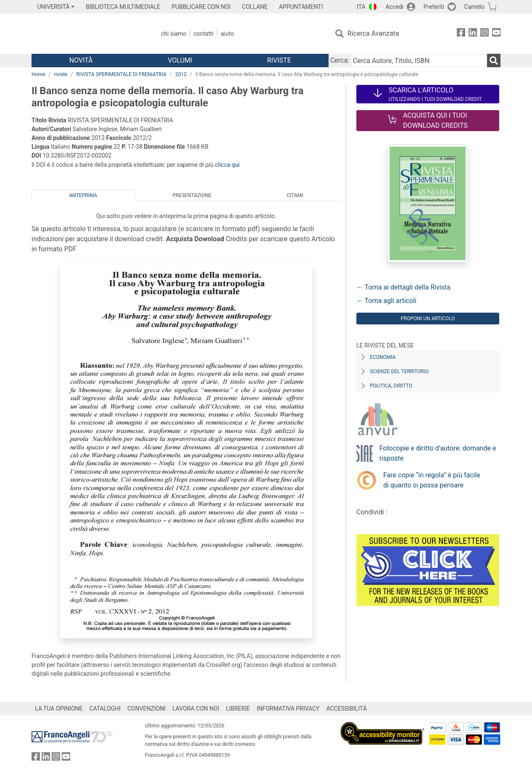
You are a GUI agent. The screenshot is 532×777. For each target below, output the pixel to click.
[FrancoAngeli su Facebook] (461, 34)
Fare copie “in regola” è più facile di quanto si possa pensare (432, 480)
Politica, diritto (391, 386)
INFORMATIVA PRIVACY (288, 709)
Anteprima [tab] (83, 195)
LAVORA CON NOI (196, 709)
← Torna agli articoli (386, 301)
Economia (383, 357)
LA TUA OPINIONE (59, 709)
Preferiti (434, 7)
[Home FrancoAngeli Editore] (87, 34)
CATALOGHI (105, 709)
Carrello (474, 7)
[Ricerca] (494, 61)
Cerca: (340, 60)
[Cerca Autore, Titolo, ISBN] (419, 61)
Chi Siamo (174, 34)
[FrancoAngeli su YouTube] (496, 34)
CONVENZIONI (146, 709)
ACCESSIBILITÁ (347, 709)
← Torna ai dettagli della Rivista (403, 287)
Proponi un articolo (428, 319)
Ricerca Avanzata (373, 33)
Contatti (203, 34)
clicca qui (227, 165)
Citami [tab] (295, 195)
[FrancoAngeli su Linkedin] (473, 34)
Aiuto (227, 34)
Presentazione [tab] (192, 195)
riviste (61, 74)
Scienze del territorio (399, 371)
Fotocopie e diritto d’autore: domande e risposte (438, 453)
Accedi (394, 7)
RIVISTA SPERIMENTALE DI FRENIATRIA (121, 74)
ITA (361, 7)
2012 (181, 74)
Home (38, 74)
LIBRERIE (238, 709)
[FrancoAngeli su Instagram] (485, 34)
